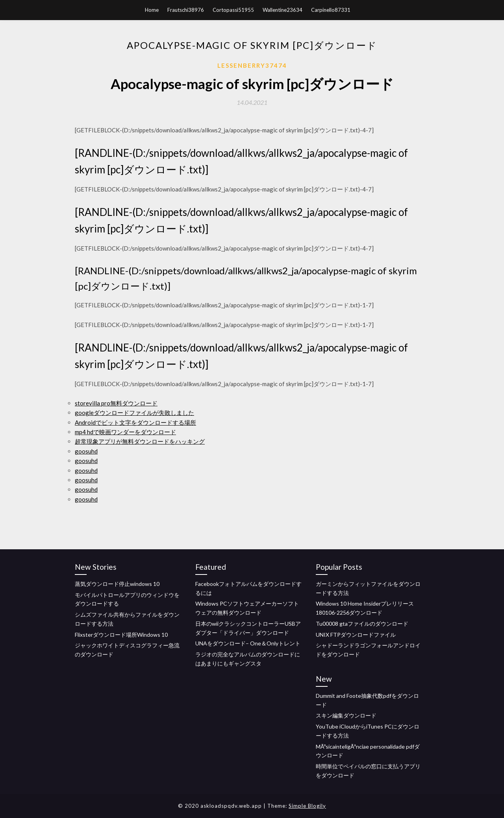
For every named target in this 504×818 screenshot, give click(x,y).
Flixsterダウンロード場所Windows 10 (121, 635)
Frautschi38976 (186, 10)
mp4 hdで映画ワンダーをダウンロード (125, 432)
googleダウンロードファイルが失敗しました (134, 413)
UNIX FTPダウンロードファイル (356, 635)
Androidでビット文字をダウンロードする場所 (135, 422)
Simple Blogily (307, 806)
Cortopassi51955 (233, 10)
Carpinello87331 (331, 10)
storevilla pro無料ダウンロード (116, 403)
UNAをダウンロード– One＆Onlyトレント (248, 643)
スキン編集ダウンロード (346, 715)
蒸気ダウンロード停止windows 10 (117, 584)
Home (152, 10)
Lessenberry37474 (252, 65)
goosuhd (86, 451)
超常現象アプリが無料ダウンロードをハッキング (140, 441)
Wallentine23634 (283, 10)
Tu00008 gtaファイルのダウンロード (362, 624)
